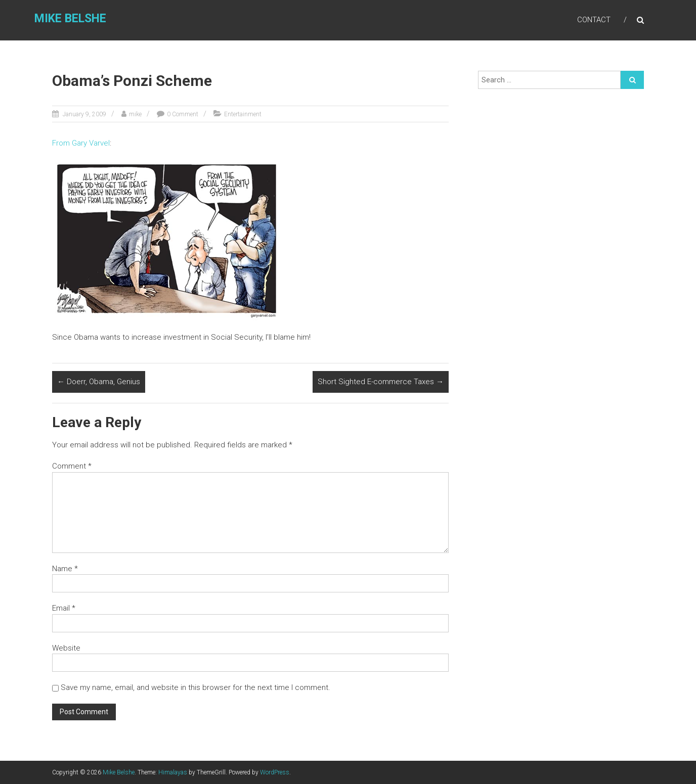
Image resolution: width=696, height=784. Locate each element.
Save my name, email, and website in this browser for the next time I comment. (195, 687)
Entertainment (243, 114)
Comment (72, 466)
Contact (594, 20)
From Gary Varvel (81, 143)
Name (65, 569)
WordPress (275, 772)
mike (135, 114)
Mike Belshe (70, 18)
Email (64, 608)
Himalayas (173, 772)
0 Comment (183, 114)
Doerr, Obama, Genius (99, 382)
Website (66, 648)
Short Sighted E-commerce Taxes (381, 382)
